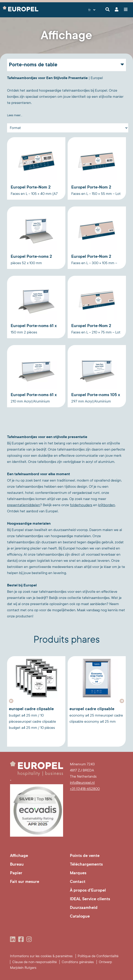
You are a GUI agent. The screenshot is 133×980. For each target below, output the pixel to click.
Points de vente (85, 856)
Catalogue (80, 916)
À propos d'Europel (88, 890)
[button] (11, 701)
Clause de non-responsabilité (35, 962)
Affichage (19, 856)
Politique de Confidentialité (98, 956)
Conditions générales (78, 962)
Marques (78, 873)
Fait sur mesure (25, 882)
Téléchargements (86, 864)
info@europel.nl (82, 783)
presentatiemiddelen (24, 505)
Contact (78, 882)
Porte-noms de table (33, 65)
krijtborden (107, 505)
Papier (16, 873)
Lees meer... (15, 115)
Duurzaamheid (84, 908)
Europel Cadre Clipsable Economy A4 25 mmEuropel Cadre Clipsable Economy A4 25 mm (96, 715)
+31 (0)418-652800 (85, 789)
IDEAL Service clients (90, 899)
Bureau (17, 864)
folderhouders (81, 505)
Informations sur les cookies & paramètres (41, 956)
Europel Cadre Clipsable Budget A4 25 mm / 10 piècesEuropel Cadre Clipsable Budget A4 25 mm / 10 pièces (32, 718)
